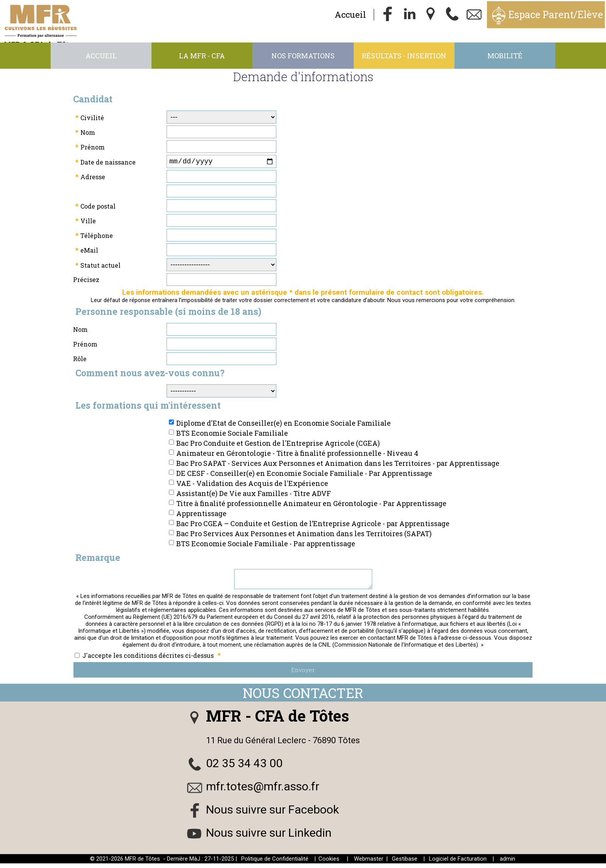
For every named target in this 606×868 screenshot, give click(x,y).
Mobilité (505, 56)
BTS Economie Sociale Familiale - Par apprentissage (266, 545)
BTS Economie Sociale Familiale (232, 435)
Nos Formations (303, 56)
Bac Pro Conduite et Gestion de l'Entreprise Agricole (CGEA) (278, 445)
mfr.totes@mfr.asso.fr (263, 791)
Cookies (329, 863)
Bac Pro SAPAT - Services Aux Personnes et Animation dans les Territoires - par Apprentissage (338, 465)
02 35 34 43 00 (244, 768)
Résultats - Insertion (404, 56)
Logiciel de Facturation (458, 863)
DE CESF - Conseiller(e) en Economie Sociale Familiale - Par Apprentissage (304, 475)
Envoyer (303, 674)
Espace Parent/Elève (556, 14)
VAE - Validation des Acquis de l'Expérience (252, 485)
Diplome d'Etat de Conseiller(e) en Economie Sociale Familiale (283, 425)
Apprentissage (201, 515)
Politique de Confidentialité (275, 863)
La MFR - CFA (202, 56)
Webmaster (369, 863)
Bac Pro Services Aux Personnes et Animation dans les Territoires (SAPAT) (304, 535)
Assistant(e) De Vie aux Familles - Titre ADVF (254, 495)
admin (507, 863)
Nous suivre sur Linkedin (269, 837)
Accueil (350, 14)
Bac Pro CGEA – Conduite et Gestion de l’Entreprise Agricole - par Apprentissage (313, 525)
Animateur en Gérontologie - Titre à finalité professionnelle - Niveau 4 (297, 455)
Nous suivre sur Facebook (272, 814)
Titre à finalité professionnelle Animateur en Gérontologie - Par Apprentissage (311, 505)
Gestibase (405, 863)
